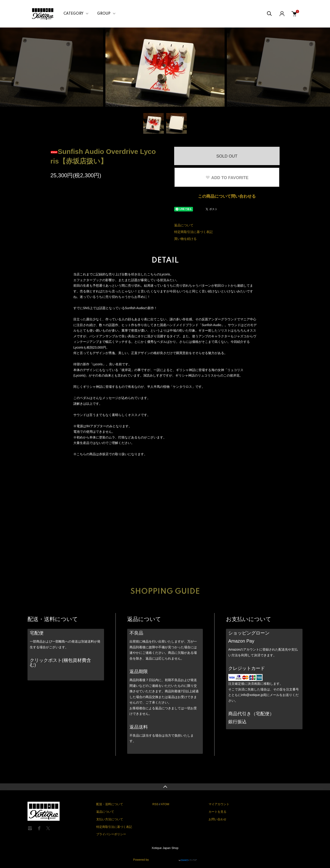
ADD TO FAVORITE (227, 178)
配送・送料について (110, 804)
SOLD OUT (227, 156)
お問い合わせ (217, 819)
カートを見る (217, 812)
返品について (184, 225)
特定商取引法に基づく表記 (193, 232)
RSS (155, 804)
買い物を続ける (185, 239)
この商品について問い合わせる (227, 196)
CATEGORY (73, 14)
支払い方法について (110, 819)
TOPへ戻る (165, 787)
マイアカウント (219, 804)
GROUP (104, 14)
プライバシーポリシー (111, 834)
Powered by (165, 857)
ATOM (165, 804)
